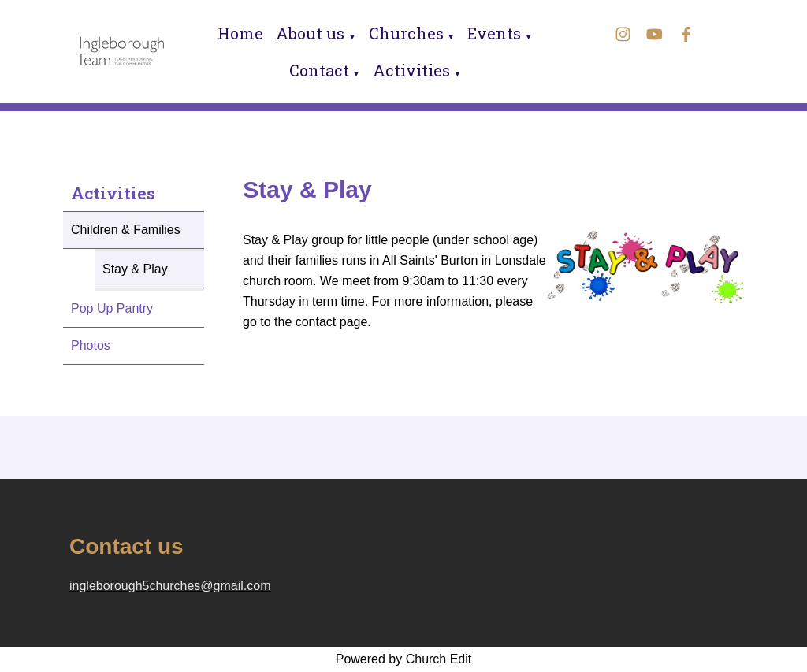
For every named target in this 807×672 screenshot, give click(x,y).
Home (240, 33)
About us (310, 33)
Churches (406, 33)
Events (494, 33)
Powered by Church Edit (404, 659)
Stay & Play (135, 269)
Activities (411, 70)
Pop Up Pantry (112, 308)
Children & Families (126, 230)
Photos (91, 345)
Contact (319, 70)
